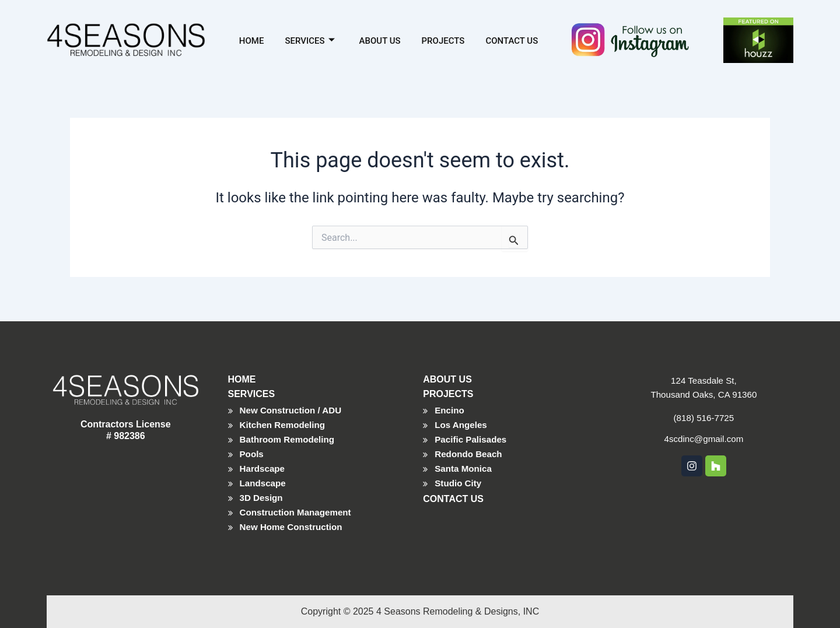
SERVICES (252, 387)
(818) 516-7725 (704, 411)
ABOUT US (447, 372)
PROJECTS (448, 387)
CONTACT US (453, 497)
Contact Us (512, 40)
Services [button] (309, 40)
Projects (443, 40)
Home (252, 40)
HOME (242, 372)
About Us (380, 40)
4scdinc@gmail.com (704, 432)
